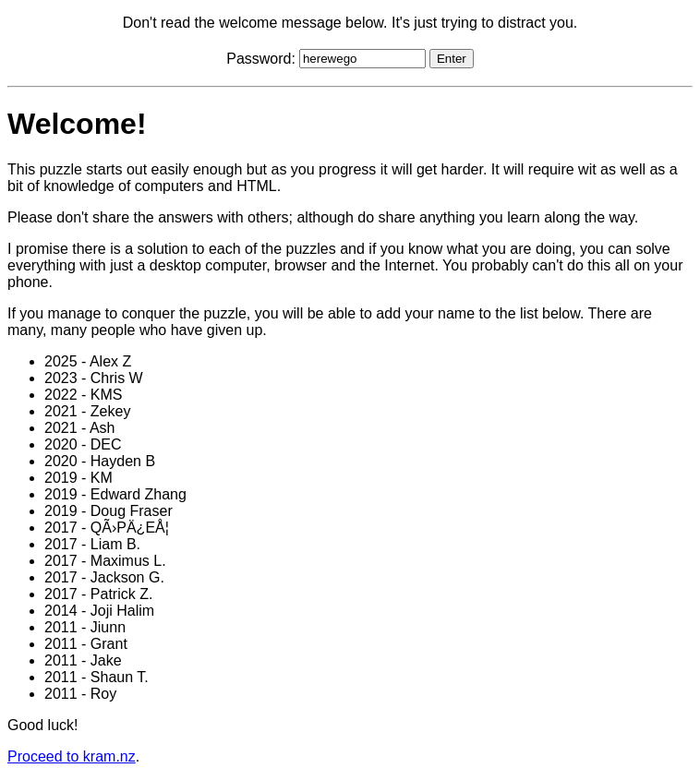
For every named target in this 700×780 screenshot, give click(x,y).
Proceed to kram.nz (72, 756)
